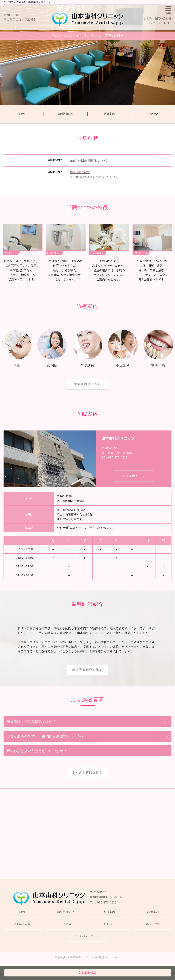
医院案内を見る (134, 476)
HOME (22, 114)
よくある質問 (22, 924)
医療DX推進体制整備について (89, 160)
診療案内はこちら (88, 384)
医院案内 (109, 114)
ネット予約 (153, 924)
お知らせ (109, 924)
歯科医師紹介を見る (87, 670)
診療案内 (153, 912)
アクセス (153, 114)
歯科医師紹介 (66, 114)
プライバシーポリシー (88, 936)
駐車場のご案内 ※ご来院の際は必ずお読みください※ (94, 175)
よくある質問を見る (87, 772)
